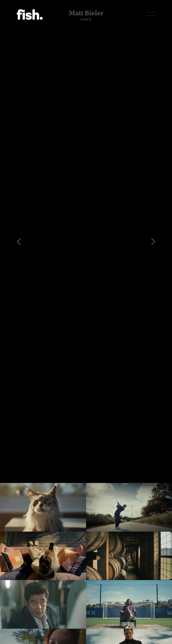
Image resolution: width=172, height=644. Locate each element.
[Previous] (19, 242)
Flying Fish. (30, 14)
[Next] (153, 242)
